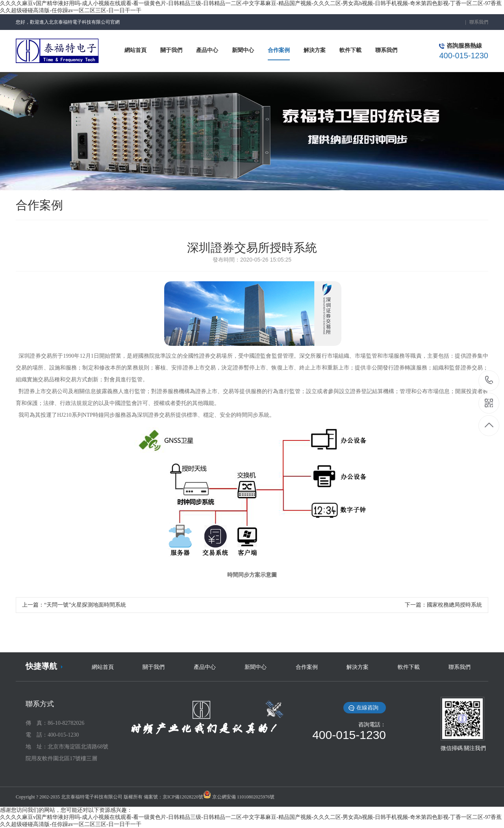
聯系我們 (479, 22)
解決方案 (358, 667)
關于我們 (154, 667)
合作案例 (307, 667)
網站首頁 (103, 667)
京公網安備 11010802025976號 (244, 797)
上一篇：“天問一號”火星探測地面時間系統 (74, 605)
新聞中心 (256, 667)
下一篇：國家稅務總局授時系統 (443, 605)
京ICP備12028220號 (183, 797)
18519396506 (489, 380)
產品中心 (205, 667)
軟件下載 (409, 667)
